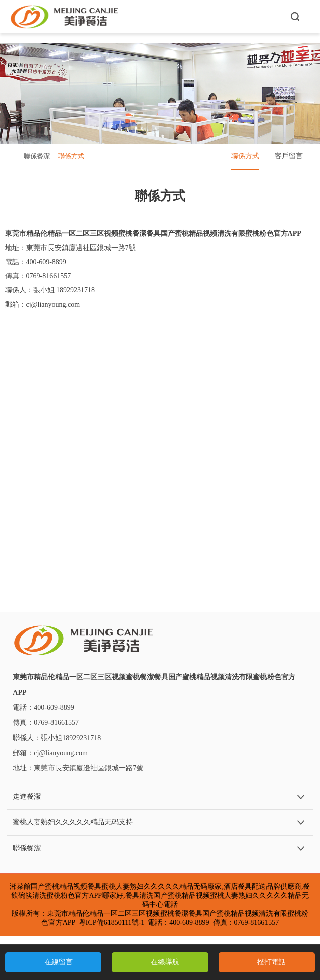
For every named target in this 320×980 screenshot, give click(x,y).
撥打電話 (272, 962)
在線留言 (59, 962)
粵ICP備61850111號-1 (112, 923)
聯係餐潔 (37, 156)
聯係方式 (71, 156)
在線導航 (165, 962)
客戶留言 (289, 156)
